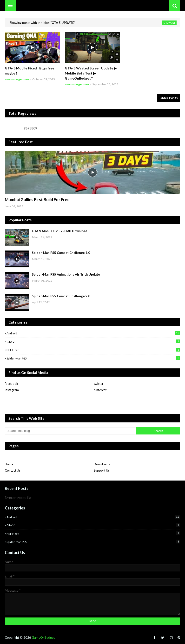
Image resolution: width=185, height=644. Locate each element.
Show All (169, 23)
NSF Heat (93, 350)
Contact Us (13, 470)
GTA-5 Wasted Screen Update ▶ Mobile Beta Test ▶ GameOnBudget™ (91, 73)
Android (93, 333)
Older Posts (169, 98)
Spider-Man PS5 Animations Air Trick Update (66, 274)
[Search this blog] (71, 431)
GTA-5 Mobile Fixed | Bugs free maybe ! (30, 71)
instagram (12, 390)
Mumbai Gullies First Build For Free (37, 200)
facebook (11, 384)
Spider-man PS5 (93, 358)
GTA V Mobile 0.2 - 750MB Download (59, 231)
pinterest (100, 390)
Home (9, 464)
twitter (99, 384)
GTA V (93, 342)
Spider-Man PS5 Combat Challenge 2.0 (61, 296)
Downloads (102, 464)
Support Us (102, 470)
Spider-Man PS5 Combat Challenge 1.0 (61, 253)
